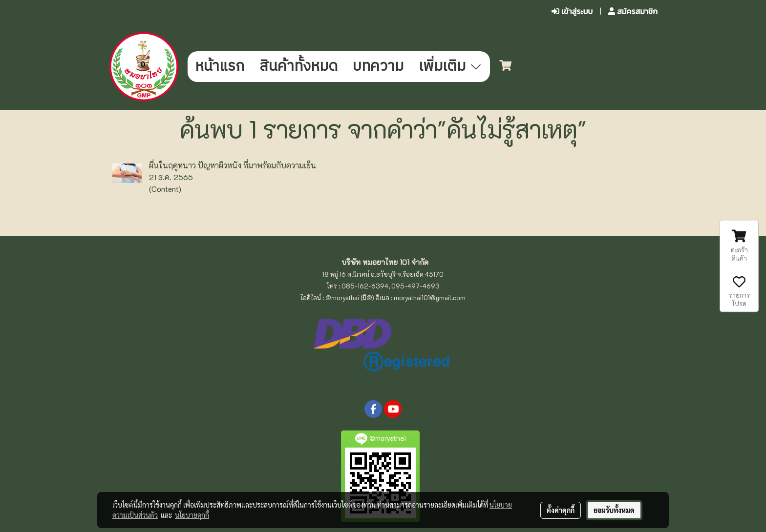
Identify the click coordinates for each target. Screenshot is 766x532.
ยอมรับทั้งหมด (614, 510)
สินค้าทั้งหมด (298, 67)
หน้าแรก (220, 67)
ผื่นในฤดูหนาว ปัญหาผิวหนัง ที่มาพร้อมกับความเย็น (233, 165)
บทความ (378, 67)
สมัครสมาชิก (633, 11)
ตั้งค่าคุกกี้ (561, 510)
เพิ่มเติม (451, 67)
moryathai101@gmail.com (430, 297)
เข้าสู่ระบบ (572, 11)
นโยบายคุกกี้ (192, 515)
